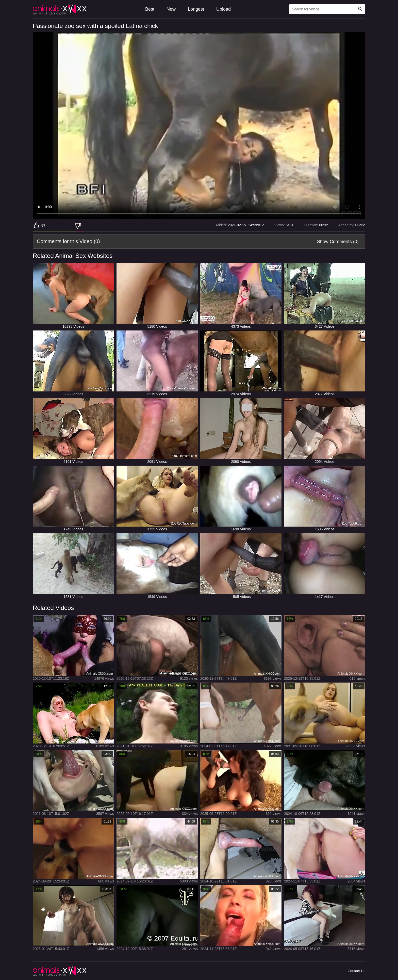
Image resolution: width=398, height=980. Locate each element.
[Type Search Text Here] (327, 9)
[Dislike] (79, 225)
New (171, 9)
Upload (223, 9)
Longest (196, 9)
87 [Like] (43, 225)
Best (150, 9)
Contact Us (356, 971)
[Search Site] (360, 9)
